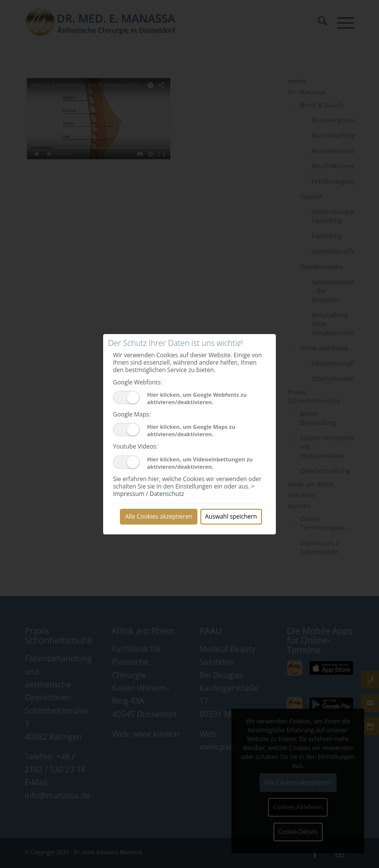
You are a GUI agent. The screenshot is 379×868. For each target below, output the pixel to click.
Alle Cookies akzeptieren (158, 516)
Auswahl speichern (231, 516)
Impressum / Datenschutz (149, 494)
